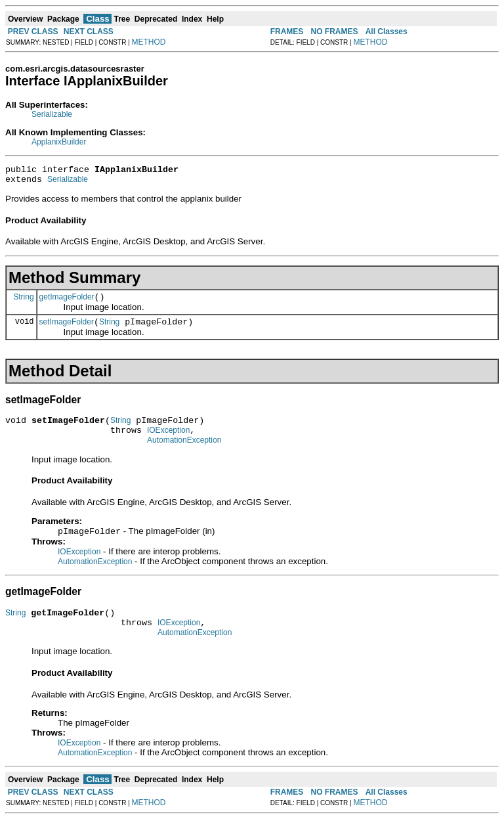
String (23, 302)
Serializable (52, 114)
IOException (168, 442)
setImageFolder (67, 330)
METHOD (149, 42)
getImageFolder (67, 303)
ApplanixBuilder (59, 142)
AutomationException (184, 454)
